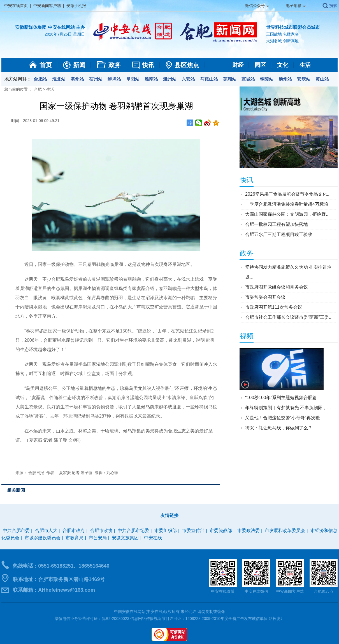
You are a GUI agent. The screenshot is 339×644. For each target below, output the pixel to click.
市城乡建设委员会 (43, 538)
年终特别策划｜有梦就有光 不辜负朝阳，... (288, 408)
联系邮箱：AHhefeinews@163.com (54, 590)
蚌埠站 (114, 79)
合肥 (38, 89)
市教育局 (75, 538)
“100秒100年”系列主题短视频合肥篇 (281, 398)
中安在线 (153, 538)
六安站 (188, 79)
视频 (247, 336)
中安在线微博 (223, 591)
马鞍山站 (209, 79)
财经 (238, 65)
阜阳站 (133, 79)
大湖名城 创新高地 (282, 41)
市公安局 (98, 538)
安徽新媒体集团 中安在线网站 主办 (50, 27)
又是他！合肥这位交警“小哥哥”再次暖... (284, 418)
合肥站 (40, 79)
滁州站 (170, 79)
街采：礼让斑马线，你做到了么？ (279, 428)
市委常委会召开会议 (265, 297)
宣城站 (248, 79)
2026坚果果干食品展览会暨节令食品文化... (288, 194)
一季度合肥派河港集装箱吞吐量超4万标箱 (287, 204)
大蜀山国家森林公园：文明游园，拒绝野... (287, 214)
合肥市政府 (74, 531)
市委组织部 (166, 531)
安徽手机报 (76, 6)
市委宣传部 (193, 531)
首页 (46, 65)
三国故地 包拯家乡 (282, 34)
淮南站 (151, 79)
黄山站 (322, 79)
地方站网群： (18, 79)
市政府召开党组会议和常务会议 (277, 287)
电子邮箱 (294, 6)
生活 (305, 65)
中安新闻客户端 (47, 6)
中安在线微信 (256, 591)
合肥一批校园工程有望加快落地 (277, 224)
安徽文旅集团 (125, 538)
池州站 (285, 79)
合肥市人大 (46, 531)
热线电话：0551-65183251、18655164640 (61, 566)
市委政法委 (249, 531)
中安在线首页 (16, 6)
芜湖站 (230, 79)
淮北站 (59, 79)
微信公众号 (255, 6)
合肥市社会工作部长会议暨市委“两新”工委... (289, 317)
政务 (115, 65)
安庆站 (304, 79)
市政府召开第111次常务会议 (274, 307)
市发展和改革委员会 (285, 531)
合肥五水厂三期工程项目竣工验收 (279, 234)
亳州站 (77, 79)
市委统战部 (221, 531)
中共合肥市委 (16, 531)
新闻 (79, 65)
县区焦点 (187, 65)
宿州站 (96, 79)
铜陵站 (267, 79)
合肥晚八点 (324, 591)
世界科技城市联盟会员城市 (293, 27)
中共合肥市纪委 (133, 531)
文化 (283, 65)
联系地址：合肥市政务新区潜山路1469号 (59, 579)
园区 (260, 65)
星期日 (79, 34)
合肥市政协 (101, 531)
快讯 (148, 65)
